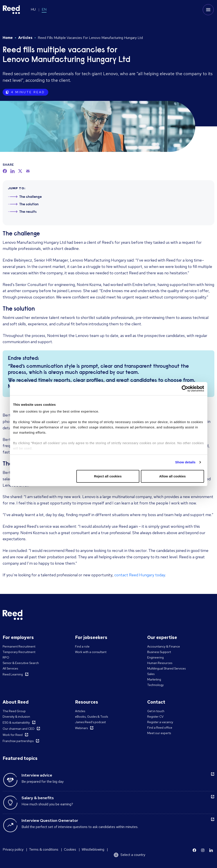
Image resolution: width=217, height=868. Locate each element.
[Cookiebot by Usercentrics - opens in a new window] (185, 389)
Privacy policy (13, 849)
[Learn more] (194, 850)
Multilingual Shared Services (166, 668)
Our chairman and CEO (19, 729)
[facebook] (5, 171)
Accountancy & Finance (164, 646)
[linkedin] (13, 171)
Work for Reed (13, 735)
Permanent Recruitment (19, 646)
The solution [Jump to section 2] (29, 204)
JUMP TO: (17, 188)
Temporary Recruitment (19, 652)
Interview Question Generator (50, 820)
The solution (19, 309)
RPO (6, 657)
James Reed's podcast (90, 722)
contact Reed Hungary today (140, 575)
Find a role (82, 646)
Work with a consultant (91, 652)
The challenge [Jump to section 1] (30, 197)
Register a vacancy (160, 722)
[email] (28, 171)
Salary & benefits (38, 798)
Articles (25, 38)
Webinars (81, 728)
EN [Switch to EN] (44, 9)
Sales (151, 674)
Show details (185, 462)
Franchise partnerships (18, 741)
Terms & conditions (44, 849)
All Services (10, 668)
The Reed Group (14, 711)
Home (8, 38)
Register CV (155, 717)
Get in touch (156, 711)
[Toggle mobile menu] (208, 10)
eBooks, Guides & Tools (91, 717)
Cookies (70, 849)
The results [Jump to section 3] (28, 212)
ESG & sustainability (16, 722)
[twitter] (20, 171)
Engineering (155, 657)
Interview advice (37, 775)
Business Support (159, 652)
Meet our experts (159, 733)
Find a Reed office (160, 728)
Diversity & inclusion (16, 717)
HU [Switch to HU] (33, 9)
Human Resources (160, 663)
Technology (155, 685)
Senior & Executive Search (21, 663)
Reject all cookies (108, 476)
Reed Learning (13, 674)
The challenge (21, 234)
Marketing (154, 679)
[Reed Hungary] (11, 10)
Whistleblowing (93, 849)
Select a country (133, 855)
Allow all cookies (173, 476)
